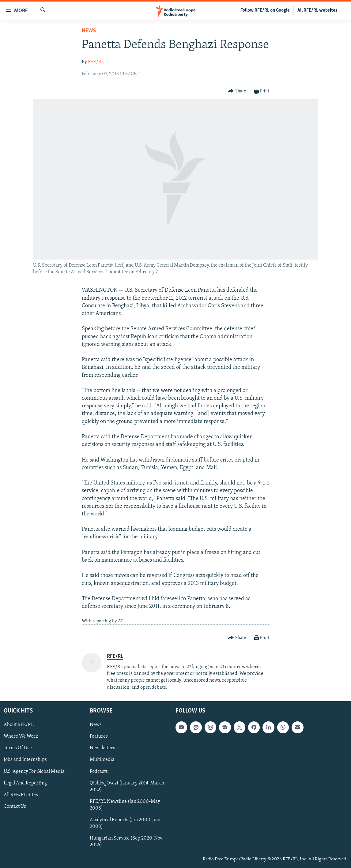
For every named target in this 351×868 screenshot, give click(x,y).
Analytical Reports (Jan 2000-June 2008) (126, 823)
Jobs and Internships (25, 760)
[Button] (237, 91)
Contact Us (15, 806)
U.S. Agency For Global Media (34, 771)
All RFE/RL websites (317, 10)
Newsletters (102, 748)
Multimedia (102, 760)
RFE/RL (96, 62)
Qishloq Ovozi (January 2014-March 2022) (127, 786)
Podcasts (99, 771)
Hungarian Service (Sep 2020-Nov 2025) (126, 841)
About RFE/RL (19, 725)
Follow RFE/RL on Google (265, 10)
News (89, 31)
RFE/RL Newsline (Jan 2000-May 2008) (125, 805)
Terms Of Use (18, 748)
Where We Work (21, 736)
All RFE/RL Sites (21, 795)
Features (99, 736)
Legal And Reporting (25, 783)
